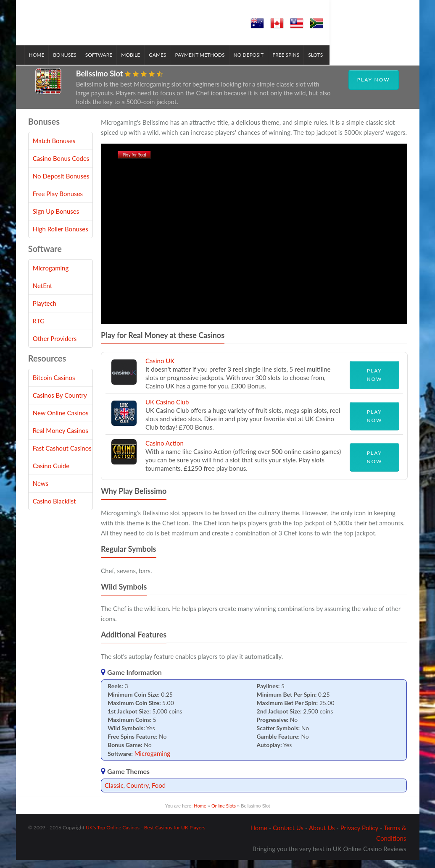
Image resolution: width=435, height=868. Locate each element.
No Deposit (253, 63)
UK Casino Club (167, 410)
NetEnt (43, 294)
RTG (39, 329)
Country (138, 793)
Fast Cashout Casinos (62, 456)
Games (162, 63)
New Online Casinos (61, 421)
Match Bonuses (54, 149)
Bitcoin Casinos (54, 385)
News (41, 491)
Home (41, 63)
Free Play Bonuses (58, 202)
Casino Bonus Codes (61, 166)
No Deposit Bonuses (61, 184)
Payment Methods (204, 63)
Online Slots (224, 814)
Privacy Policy (359, 836)
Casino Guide (51, 474)
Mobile (135, 63)
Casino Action (165, 451)
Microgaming (153, 761)
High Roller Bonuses (61, 237)
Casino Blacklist (54, 509)
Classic (114, 793)
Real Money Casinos (61, 438)
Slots (320, 63)
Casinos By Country (60, 403)
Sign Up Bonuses (56, 219)
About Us (322, 836)
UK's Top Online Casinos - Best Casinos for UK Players (146, 835)
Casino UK (160, 369)
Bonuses (69, 63)
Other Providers (55, 346)
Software (103, 63)
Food (159, 793)
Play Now (374, 88)
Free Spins (290, 63)
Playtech (45, 311)
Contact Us (288, 836)
